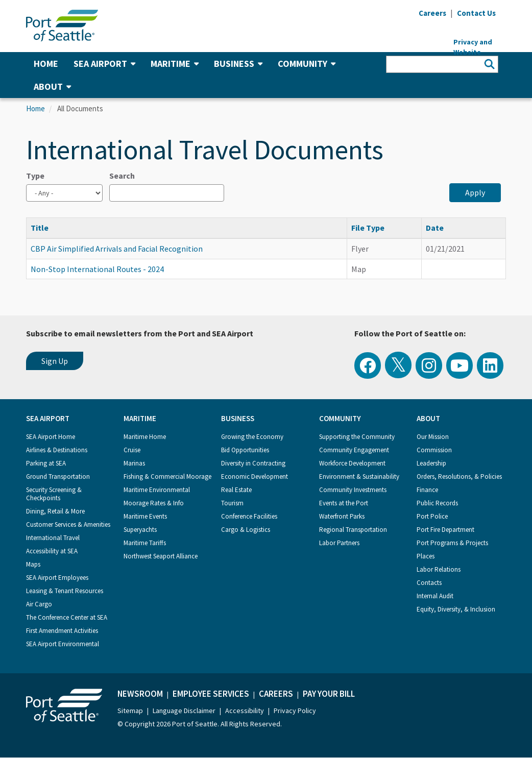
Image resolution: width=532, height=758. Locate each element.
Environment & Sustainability (359, 476)
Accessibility (245, 711)
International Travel (53, 538)
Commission (434, 450)
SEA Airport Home (51, 437)
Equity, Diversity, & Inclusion (456, 609)
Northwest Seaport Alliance (161, 556)
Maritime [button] (175, 64)
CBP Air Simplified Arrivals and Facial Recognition (117, 249)
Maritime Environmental (157, 490)
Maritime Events (145, 516)
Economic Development (255, 476)
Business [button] (238, 64)
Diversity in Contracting (253, 463)
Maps (33, 564)
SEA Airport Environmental (63, 644)
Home (46, 64)
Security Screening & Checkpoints (54, 494)
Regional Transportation (353, 530)
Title (44, 228)
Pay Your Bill (329, 694)
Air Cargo (39, 604)
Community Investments (353, 490)
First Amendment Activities (62, 631)
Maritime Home (145, 437)
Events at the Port (344, 503)
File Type (368, 228)
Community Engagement (354, 450)
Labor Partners (339, 543)
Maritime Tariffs (145, 543)
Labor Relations (439, 569)
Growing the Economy (252, 437)
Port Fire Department (445, 530)
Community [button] (307, 64)
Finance (427, 490)
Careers (276, 694)
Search (122, 176)
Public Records (437, 503)
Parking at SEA (46, 463)
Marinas (134, 463)
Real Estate (236, 490)
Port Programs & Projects (452, 543)
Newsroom (140, 694)
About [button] (52, 87)
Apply (475, 192)
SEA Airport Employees (57, 578)
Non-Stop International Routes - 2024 (97, 269)
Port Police (432, 516)
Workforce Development (352, 463)
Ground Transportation (58, 476)
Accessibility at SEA (52, 551)
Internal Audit (435, 596)
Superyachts (140, 530)
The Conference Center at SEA (67, 617)
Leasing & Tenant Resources (65, 591)
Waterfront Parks (342, 516)
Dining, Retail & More (55, 511)
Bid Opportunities (245, 450)
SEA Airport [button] (104, 64)
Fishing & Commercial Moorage (167, 476)
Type (35, 176)
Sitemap (130, 711)
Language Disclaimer (184, 711)
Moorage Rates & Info (154, 503)
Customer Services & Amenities (68, 524)
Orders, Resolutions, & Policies (459, 476)
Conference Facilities (249, 516)
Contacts (429, 583)
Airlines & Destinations (57, 450)
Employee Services (211, 694)
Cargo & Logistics (246, 530)
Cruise (132, 450)
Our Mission (433, 437)
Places (426, 556)
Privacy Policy (295, 711)
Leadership (431, 463)
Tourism (232, 503)
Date (435, 228)
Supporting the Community (357, 437)
